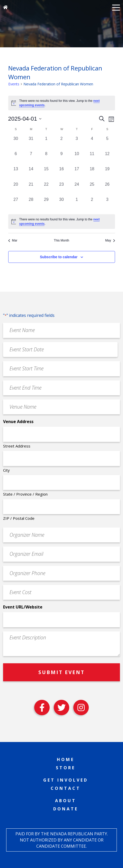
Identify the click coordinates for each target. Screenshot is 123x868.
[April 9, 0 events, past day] (61, 158)
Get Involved (66, 780)
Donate (66, 809)
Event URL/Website (23, 607)
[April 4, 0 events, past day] (92, 143)
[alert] (62, 222)
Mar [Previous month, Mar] (13, 240)
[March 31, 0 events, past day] (31, 143)
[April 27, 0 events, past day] (16, 204)
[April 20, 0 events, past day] (16, 189)
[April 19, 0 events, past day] (107, 173)
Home (66, 759)
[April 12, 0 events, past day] (107, 158)
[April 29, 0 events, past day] (46, 204)
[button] (116, 7)
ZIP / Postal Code (19, 518)
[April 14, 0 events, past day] (31, 173)
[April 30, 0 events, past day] (61, 204)
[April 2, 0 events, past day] (61, 143)
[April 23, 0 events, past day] (61, 189)
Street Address (17, 446)
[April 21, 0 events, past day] (31, 189)
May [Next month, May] (110, 240)
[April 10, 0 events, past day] (77, 158)
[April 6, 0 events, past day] (16, 158)
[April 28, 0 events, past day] (31, 204)
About (66, 801)
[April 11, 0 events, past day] (92, 158)
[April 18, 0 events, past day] (92, 173)
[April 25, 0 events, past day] (92, 189)
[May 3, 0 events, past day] (107, 204)
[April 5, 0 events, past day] (107, 143)
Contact (66, 788)
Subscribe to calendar (59, 257)
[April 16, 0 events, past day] (61, 173)
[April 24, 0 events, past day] (77, 189)
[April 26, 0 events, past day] (107, 189)
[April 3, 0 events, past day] (77, 143)
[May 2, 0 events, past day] (92, 204)
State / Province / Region (25, 494)
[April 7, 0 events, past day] (31, 158)
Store (66, 768)
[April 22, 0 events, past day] (46, 189)
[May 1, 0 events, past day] (77, 204)
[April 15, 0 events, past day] (46, 173)
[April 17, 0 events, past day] (77, 173)
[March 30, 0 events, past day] (16, 143)
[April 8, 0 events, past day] (46, 158)
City (6, 470)
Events (14, 84)
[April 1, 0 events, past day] (46, 143)
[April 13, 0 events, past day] (16, 173)
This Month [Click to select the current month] (61, 240)
